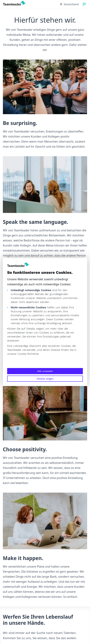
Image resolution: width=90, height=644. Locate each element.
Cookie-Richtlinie (28, 354)
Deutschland (69, 4)
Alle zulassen (45, 371)
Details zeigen (45, 379)
